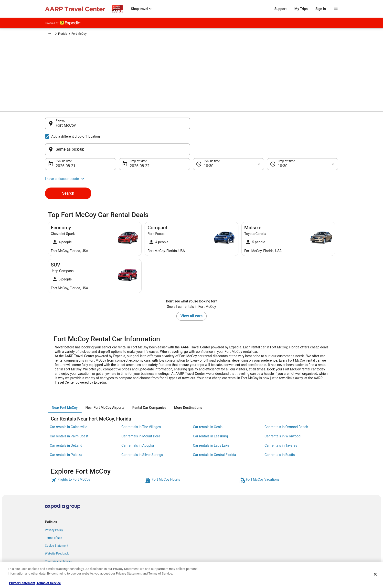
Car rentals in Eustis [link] (280, 431)
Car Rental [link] (81, 34)
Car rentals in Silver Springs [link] (142, 431)
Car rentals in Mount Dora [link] (141, 413)
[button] (191, 155)
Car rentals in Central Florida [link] (214, 431)
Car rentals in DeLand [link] (66, 422)
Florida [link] (157, 34)
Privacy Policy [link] (54, 507)
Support (281, 9)
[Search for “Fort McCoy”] (117, 176)
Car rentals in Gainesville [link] (69, 403)
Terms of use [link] (53, 514)
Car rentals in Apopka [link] (138, 422)
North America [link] (101, 34)
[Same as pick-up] (266, 126)
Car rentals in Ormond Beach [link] (286, 403)
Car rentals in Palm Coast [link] (69, 413)
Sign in (321, 9)
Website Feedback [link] (57, 530)
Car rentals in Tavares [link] (281, 422)
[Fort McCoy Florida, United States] (117, 148)
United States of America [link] (132, 34)
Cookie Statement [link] (57, 522)
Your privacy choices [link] (58, 538)
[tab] (65, 384)
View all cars (191, 293)
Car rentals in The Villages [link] (141, 403)
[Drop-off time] (303, 141)
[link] (97, 457)
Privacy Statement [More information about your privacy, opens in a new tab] (22, 583)
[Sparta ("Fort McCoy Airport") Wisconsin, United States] (117, 163)
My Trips (301, 9)
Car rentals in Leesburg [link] (210, 413)
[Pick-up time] (229, 141)
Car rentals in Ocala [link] (208, 403)
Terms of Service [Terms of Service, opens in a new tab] (48, 583)
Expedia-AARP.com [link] (57, 34)
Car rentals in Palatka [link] (66, 431)
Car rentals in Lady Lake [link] (211, 422)
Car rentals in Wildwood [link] (282, 413)
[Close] (375, 574)
